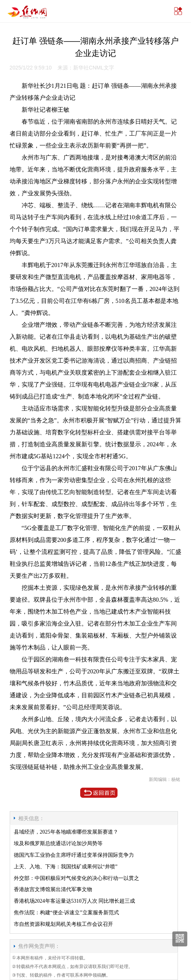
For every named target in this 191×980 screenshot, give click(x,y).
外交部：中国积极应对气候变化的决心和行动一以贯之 (76, 878)
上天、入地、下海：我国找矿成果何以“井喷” (66, 867)
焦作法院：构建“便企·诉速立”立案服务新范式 (66, 913)
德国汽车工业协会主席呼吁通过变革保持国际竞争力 (74, 855)
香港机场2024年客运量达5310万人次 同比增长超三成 (75, 901)
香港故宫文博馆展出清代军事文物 (53, 889)
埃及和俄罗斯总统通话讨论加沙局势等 (58, 843)
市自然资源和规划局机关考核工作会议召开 (63, 924)
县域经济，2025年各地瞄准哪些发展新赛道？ (66, 832)
